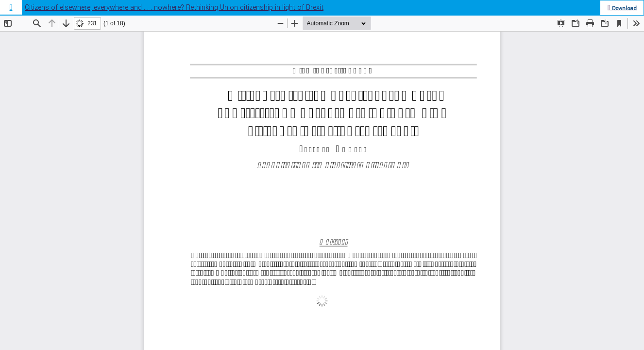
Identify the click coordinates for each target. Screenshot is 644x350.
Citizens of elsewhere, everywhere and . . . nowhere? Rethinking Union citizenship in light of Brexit (174, 8)
